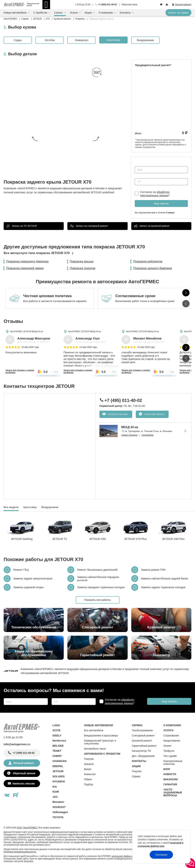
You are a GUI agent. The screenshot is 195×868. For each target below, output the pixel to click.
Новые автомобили (15, 13)
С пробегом (41, 13)
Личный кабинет (24, 763)
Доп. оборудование (143, 756)
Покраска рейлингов (148, 261)
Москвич (58, 802)
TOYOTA (58, 817)
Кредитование (172, 741)
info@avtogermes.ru (17, 744)
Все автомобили (94, 730)
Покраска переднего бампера (27, 261)
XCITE (56, 730)
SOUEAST (59, 807)
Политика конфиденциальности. (20, 852)
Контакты (125, 13)
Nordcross (59, 741)
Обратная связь (129, 5)
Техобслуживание (142, 730)
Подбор (88, 784)
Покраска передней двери (25, 268)
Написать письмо (118, 414)
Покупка (89, 759)
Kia (55, 787)
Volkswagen (60, 812)
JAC (55, 797)
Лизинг (168, 746)
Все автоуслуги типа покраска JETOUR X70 (37, 253)
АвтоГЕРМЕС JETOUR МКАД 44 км (26, 331)
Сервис (59, 13)
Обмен (88, 779)
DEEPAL (58, 766)
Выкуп (88, 769)
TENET (57, 751)
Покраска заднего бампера (152, 268)
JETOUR (58, 771)
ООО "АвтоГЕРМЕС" (27, 828)
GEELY (57, 735)
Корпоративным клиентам (173, 763)
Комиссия (90, 774)
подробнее (148, 435)
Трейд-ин (169, 751)
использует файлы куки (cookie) (128, 856)
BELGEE (58, 746)
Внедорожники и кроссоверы (101, 736)
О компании (106, 13)
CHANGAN (59, 761)
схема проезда (129, 435)
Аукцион (89, 764)
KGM (56, 792)
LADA (56, 725)
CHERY (57, 756)
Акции (88, 13)
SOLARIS (59, 776)
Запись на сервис (178, 13)
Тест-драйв (170, 756)
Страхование (171, 736)
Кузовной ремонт (142, 741)
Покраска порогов (82, 268)
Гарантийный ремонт (144, 746)
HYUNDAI (59, 781)
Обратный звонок (154, 414)
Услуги (74, 13)
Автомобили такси (95, 749)
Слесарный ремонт (143, 736)
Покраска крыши (82, 261)
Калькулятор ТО (141, 751)
